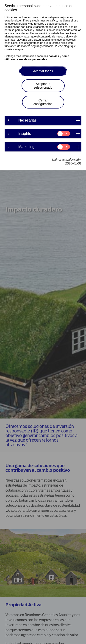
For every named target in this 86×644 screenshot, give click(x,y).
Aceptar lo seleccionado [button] (43, 86)
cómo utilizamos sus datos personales (37, 58)
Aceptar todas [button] (43, 71)
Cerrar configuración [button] (43, 102)
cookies (54, 56)
